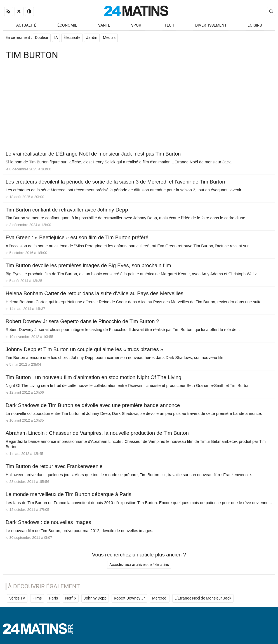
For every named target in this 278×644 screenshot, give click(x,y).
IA (56, 38)
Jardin (92, 38)
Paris (53, 599)
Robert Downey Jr (129, 599)
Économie (67, 26)
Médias (110, 38)
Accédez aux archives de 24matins (139, 566)
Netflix (71, 599)
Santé (104, 26)
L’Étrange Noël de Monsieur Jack (203, 599)
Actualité (26, 26)
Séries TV (17, 599)
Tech (169, 26)
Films (37, 599)
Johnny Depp (95, 599)
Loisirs (255, 26)
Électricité (72, 38)
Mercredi (160, 599)
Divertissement (211, 26)
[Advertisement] (139, 107)
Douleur (42, 38)
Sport (137, 26)
